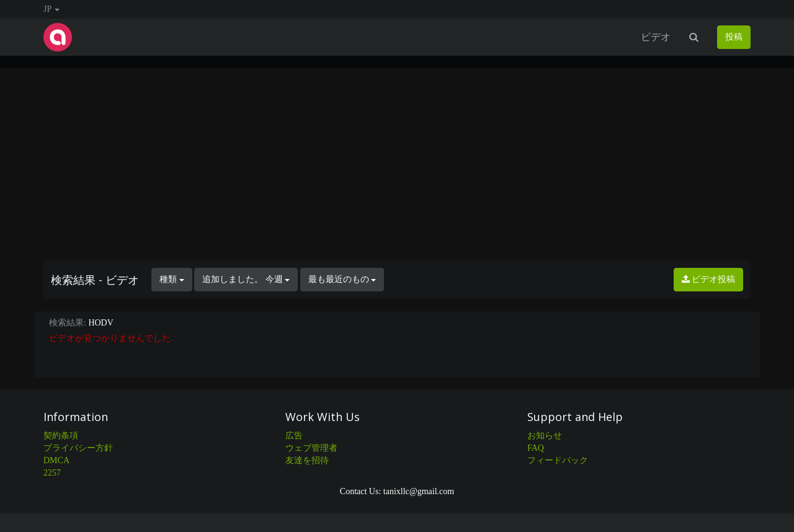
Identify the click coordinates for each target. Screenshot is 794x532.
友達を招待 (307, 460)
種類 (172, 279)
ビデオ (656, 37)
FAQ (536, 448)
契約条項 (61, 436)
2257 (52, 473)
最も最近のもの (342, 279)
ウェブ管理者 (311, 448)
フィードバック (558, 460)
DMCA (56, 460)
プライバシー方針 (78, 448)
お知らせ (545, 436)
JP (51, 9)
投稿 (734, 37)
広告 (294, 436)
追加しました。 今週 (246, 279)
